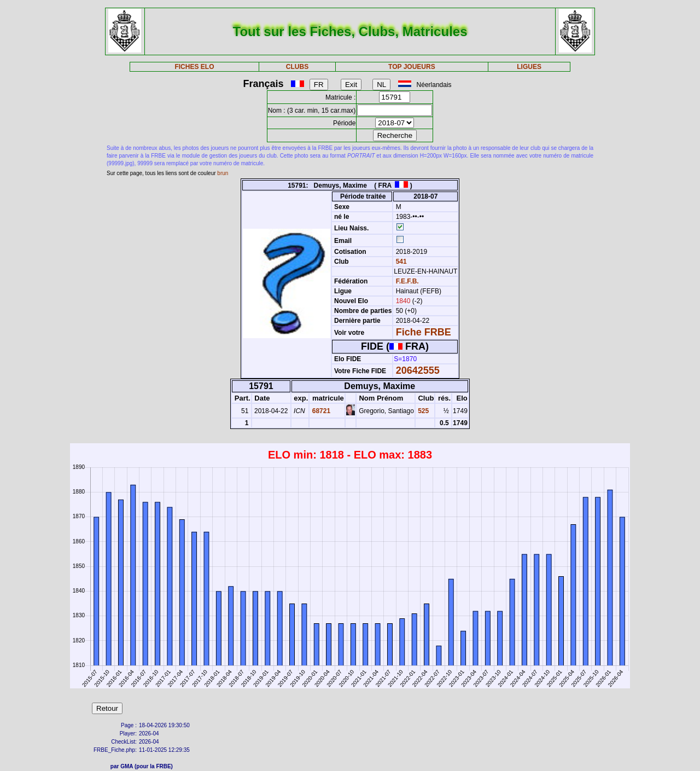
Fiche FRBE (424, 332)
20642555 (418, 370)
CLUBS (297, 67)
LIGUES (529, 67)
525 (422, 411)
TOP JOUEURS (412, 67)
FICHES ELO (194, 67)
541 (400, 262)
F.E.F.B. (407, 281)
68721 (320, 411)
